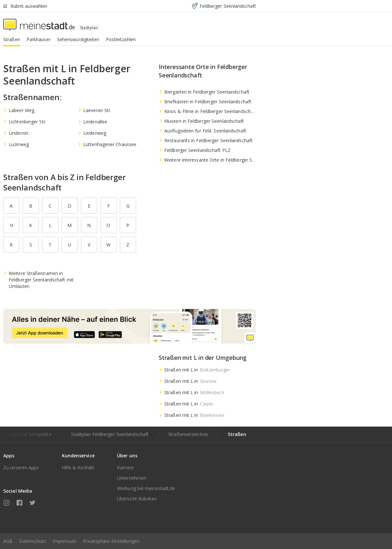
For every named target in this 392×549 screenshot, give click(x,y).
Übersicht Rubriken (137, 499)
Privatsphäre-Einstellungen (111, 541)
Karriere (125, 468)
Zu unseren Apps (21, 468)
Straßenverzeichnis (188, 434)
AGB (8, 541)
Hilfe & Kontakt (78, 468)
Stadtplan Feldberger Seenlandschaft (110, 434)
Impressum (64, 541)
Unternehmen (132, 478)
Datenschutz (33, 541)
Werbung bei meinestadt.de (146, 488)
